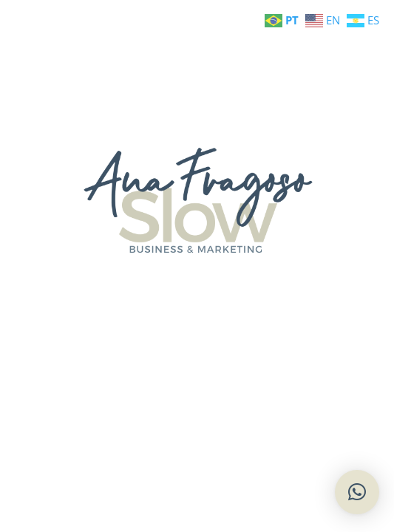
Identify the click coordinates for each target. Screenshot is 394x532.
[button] (357, 492)
